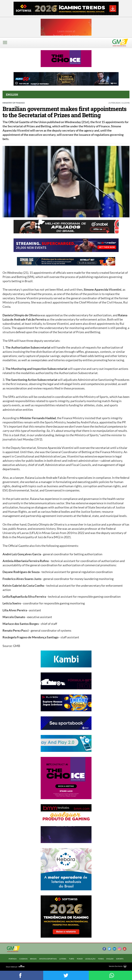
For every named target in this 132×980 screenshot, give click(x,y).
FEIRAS (101, 959)
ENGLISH (110, 959)
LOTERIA (63, 959)
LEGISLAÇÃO (90, 959)
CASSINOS (23, 959)
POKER (80, 959)
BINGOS (33, 959)
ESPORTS (120, 959)
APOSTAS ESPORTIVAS (48, 959)
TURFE (72, 959)
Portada (13, 959)
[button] (6, 45)
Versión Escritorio (116, 966)
